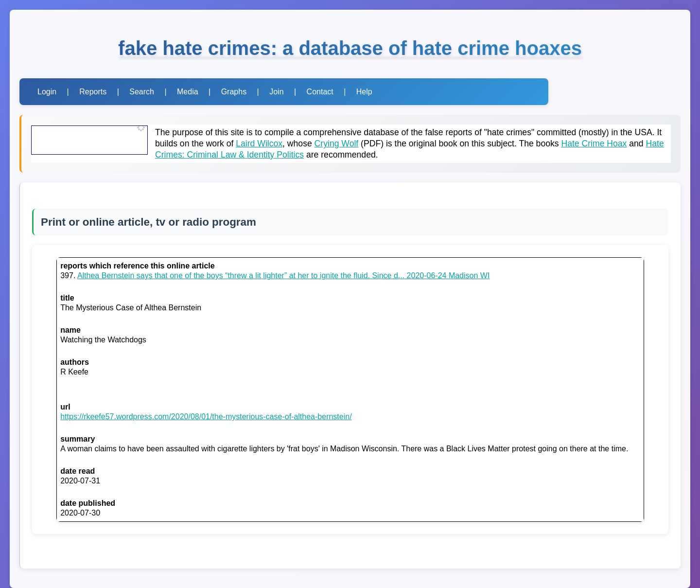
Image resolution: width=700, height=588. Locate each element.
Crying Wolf (337, 143)
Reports (93, 92)
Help (364, 92)
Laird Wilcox (259, 143)
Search (142, 92)
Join (276, 92)
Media (188, 92)
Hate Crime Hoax (594, 143)
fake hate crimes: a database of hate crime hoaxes (350, 48)
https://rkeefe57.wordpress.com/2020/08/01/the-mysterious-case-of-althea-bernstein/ (206, 417)
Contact (320, 92)
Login (47, 92)
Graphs (234, 92)
